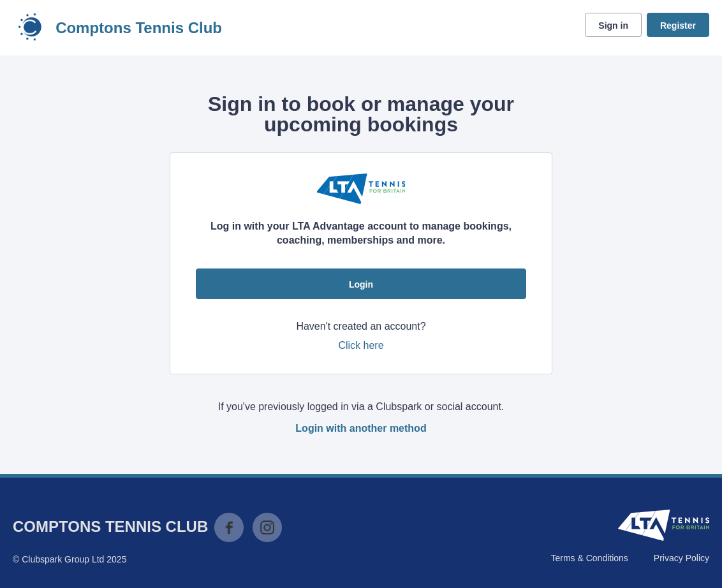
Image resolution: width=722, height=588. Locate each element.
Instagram (267, 527)
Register (678, 26)
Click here (361, 345)
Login (361, 284)
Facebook (229, 527)
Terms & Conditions (589, 558)
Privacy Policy (681, 558)
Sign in (613, 26)
